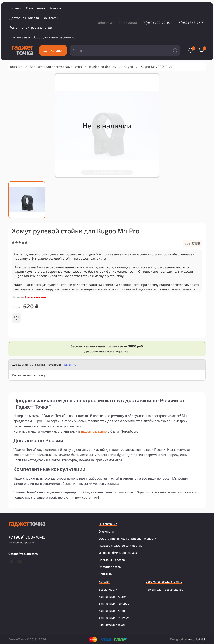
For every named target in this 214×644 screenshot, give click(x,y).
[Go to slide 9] (119, 173)
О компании (35, 8)
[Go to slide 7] (112, 173)
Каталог (16, 8)
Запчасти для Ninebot (114, 603)
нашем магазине (94, 432)
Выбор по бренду (103, 66)
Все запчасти (108, 589)
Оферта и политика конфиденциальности (127, 539)
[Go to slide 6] (109, 173)
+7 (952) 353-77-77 (190, 23)
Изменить (69, 365)
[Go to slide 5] (105, 173)
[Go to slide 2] (95, 173)
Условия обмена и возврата (118, 553)
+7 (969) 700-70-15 (156, 23)
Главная (16, 66)
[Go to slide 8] (115, 173)
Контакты (51, 18)
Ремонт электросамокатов (31, 27)
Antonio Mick (197, 639)
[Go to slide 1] (92, 173)
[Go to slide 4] (102, 173)
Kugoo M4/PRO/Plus (156, 66)
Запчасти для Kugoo (113, 611)
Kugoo (128, 66)
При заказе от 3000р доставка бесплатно (42, 37)
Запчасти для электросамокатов (56, 66)
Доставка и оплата (24, 18)
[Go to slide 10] (122, 173)
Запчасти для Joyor (112, 625)
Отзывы (55, 8)
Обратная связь (110, 567)
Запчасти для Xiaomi (113, 597)
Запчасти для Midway (114, 618)
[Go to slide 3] (99, 173)
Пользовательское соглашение (120, 545)
